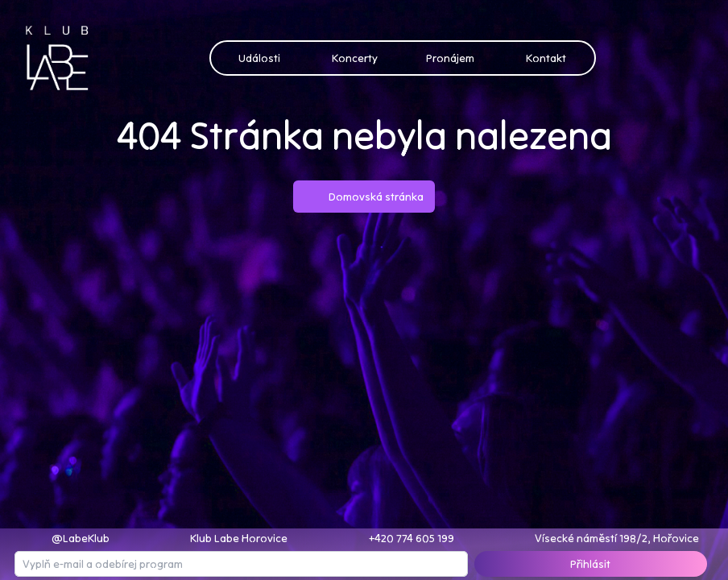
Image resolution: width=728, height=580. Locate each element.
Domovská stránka (364, 197)
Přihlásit (590, 564)
